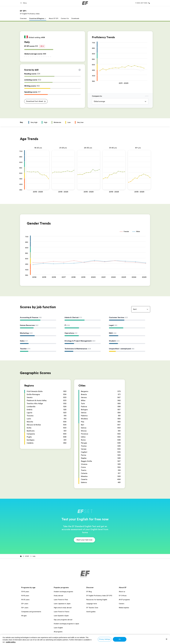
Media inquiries (124, 608)
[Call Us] (142, 3)
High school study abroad (63, 608)
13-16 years (25, 592)
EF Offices (123, 596)
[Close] (167, 639)
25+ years (25, 604)
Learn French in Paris (61, 600)
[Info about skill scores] (80, 70)
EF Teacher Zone (92, 608)
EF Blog (89, 592)
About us (122, 592)
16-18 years (25, 596)
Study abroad (58, 596)
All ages (24, 616)
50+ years (25, 608)
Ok (120, 639)
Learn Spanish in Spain (61, 616)
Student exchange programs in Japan (66, 624)
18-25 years (25, 600)
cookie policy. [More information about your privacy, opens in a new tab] (11, 642)
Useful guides (91, 612)
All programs (58, 632)
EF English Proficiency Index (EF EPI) (99, 596)
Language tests (92, 604)
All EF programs (124, 600)
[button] (24, 3)
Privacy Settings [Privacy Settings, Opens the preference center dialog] (105, 639)
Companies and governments (31, 612)
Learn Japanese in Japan (62, 604)
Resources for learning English (97, 600)
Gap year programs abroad (63, 620)
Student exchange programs (63, 592)
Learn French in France (62, 612)
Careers (122, 604)
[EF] (85, 3)
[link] (30, 12)
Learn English (58, 628)
